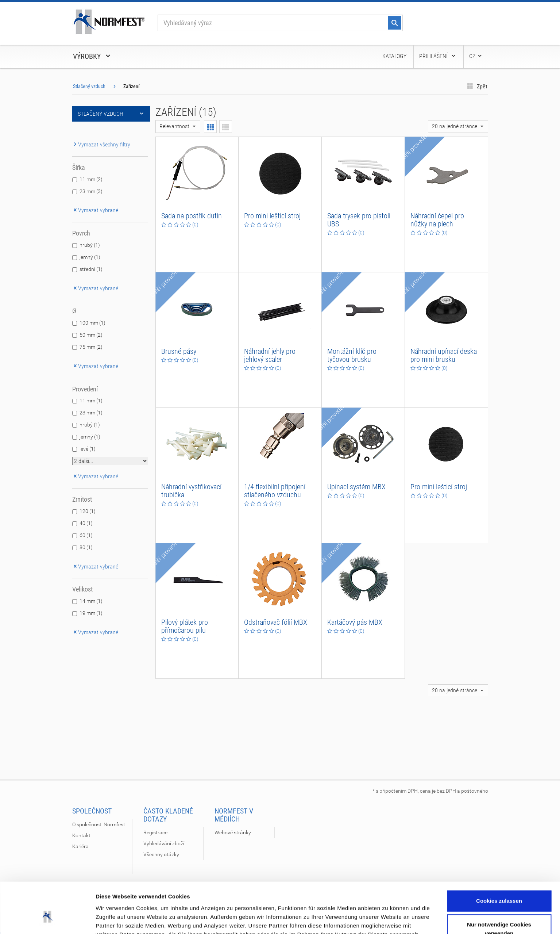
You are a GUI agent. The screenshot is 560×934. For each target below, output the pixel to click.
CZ (476, 56)
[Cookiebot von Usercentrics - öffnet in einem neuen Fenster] (47, 920)
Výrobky (92, 56)
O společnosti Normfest (99, 824)
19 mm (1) (91, 613)
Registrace (155, 832)
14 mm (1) (91, 601)
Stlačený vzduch (89, 86)
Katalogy (394, 56)
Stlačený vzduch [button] (111, 114)
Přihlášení (438, 56)
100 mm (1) (92, 323)
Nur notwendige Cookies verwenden (499, 885)
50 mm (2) (91, 335)
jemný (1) (90, 257)
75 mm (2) (91, 347)
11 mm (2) (91, 179)
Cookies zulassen (499, 857)
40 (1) (86, 523)
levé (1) (88, 449)
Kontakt (81, 835)
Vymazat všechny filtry (101, 144)
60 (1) (86, 535)
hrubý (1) (90, 245)
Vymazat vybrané (95, 210)
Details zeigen (114, 920)
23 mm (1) (91, 413)
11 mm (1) (91, 401)
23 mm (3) (91, 191)
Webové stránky (233, 832)
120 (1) (88, 511)
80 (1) (86, 547)
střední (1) (91, 269)
